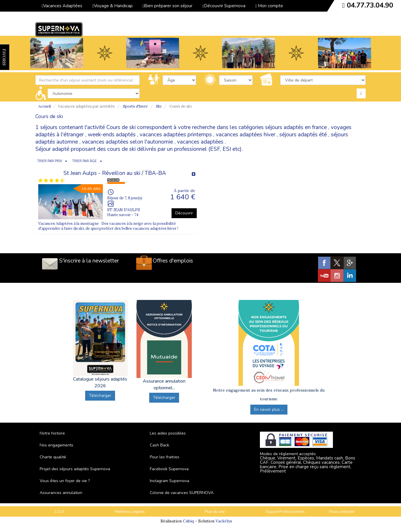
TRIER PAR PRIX (50, 161)
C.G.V (59, 512)
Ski (159, 106)
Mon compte (269, 6)
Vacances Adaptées (62, 6)
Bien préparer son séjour (167, 6)
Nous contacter (342, 512)
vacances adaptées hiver (246, 135)
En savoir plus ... (269, 409)
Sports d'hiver (135, 106)
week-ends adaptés (112, 135)
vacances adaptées (200, 142)
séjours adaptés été (303, 135)
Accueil (44, 106)
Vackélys (224, 521)
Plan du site (215, 512)
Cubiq (188, 521)
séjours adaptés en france (296, 127)
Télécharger (100, 396)
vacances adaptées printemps (176, 135)
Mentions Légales (130, 512)
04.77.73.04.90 (370, 5)
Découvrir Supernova (224, 6)
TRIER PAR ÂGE (84, 161)
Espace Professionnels (285, 512)
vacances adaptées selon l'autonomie (127, 142)
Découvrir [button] (184, 213)
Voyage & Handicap (112, 6)
